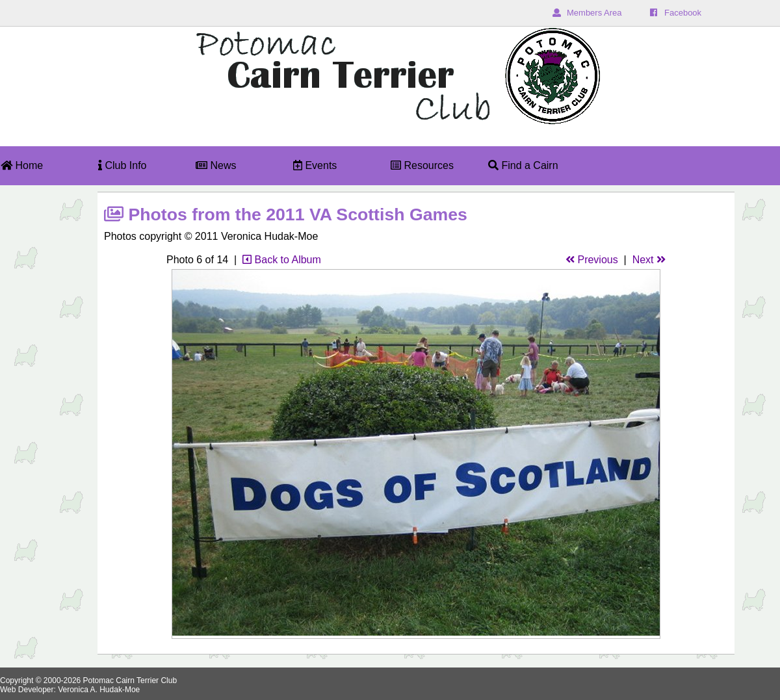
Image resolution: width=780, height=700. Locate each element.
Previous (592, 260)
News (216, 165)
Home (22, 165)
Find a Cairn (523, 165)
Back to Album (282, 260)
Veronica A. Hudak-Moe (99, 690)
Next (649, 260)
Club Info (122, 165)
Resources (422, 165)
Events (315, 165)
